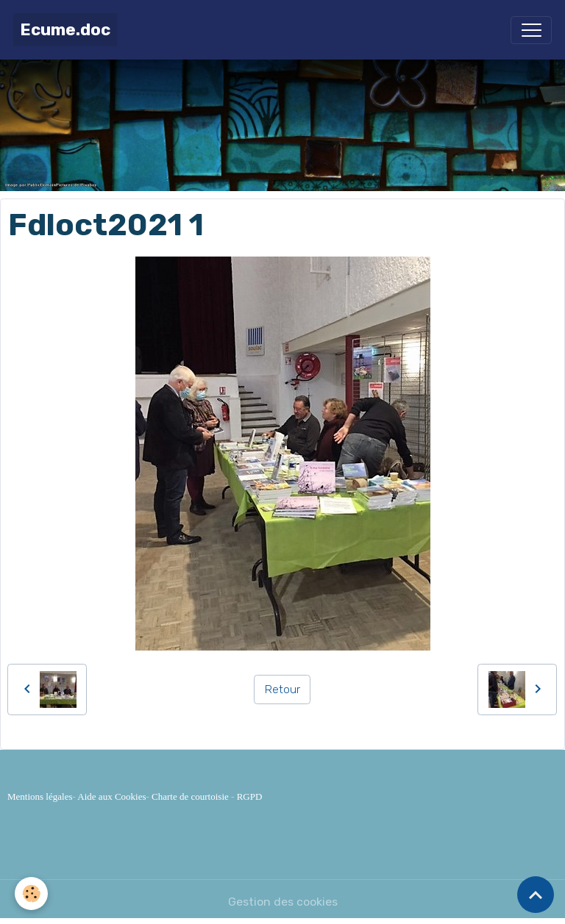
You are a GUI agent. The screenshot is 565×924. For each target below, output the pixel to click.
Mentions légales (40, 796)
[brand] (65, 30)
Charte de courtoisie (190, 796)
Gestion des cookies (283, 902)
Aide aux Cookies (111, 796)
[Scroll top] (536, 895)
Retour (282, 689)
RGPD (250, 796)
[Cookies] (31, 893)
